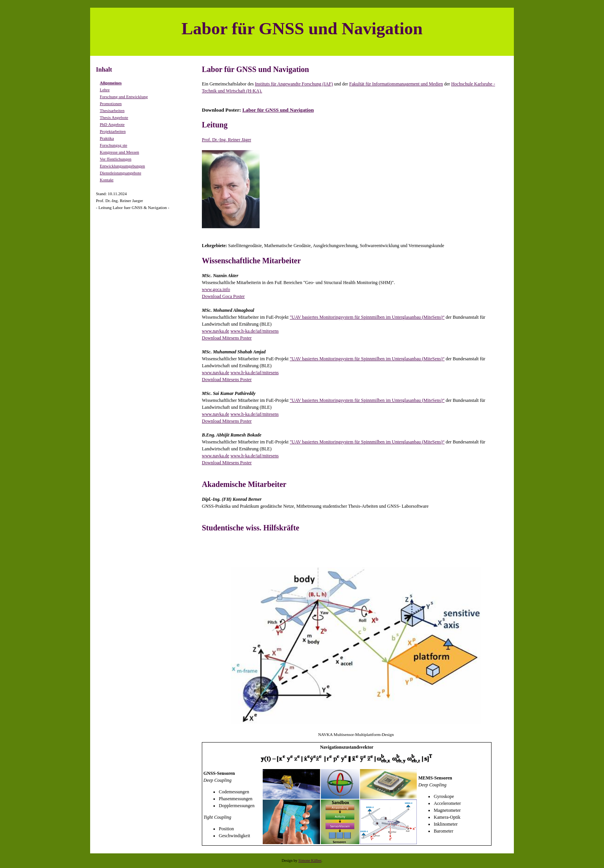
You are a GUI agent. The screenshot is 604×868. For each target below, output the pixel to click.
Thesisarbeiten (112, 110)
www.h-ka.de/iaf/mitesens (254, 331)
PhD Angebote (112, 124)
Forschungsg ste (113, 145)
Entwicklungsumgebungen (122, 166)
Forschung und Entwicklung (124, 97)
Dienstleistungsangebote (121, 173)
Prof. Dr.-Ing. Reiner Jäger (226, 140)
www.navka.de (216, 331)
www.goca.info (216, 289)
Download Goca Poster (223, 296)
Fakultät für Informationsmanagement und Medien (396, 84)
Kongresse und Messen (119, 152)
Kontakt (107, 180)
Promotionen (111, 104)
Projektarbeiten (113, 131)
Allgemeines (111, 83)
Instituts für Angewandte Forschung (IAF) (294, 84)
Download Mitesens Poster (227, 338)
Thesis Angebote (114, 117)
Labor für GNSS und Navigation (278, 110)
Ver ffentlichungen (116, 159)
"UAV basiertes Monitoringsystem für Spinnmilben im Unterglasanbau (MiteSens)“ (367, 317)
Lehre (105, 90)
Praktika (107, 138)
